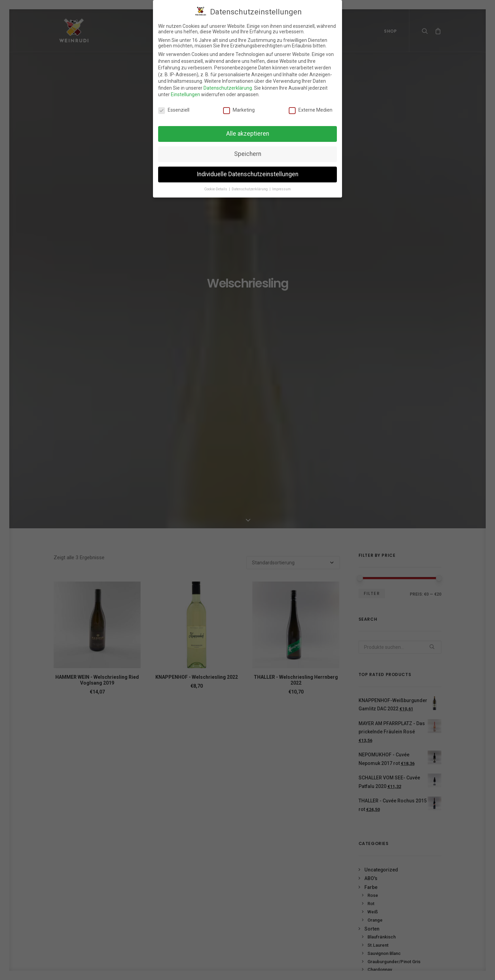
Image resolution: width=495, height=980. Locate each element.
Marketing (239, 108)
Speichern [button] (248, 151)
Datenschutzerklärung (228, 85)
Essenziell (174, 108)
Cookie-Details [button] (216, 186)
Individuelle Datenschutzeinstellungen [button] (247, 171)
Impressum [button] (282, 186)
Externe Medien (311, 108)
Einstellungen (185, 92)
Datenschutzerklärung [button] (250, 186)
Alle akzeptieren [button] (248, 131)
